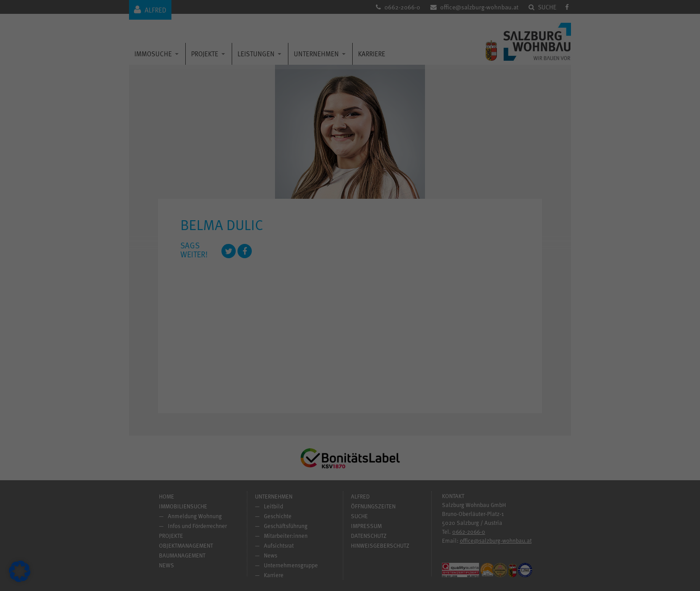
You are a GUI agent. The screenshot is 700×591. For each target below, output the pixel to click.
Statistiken (381, 227)
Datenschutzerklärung (215, 305)
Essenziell (380, 180)
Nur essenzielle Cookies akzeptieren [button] (350, 378)
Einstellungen (219, 314)
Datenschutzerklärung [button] (353, 426)
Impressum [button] (390, 426)
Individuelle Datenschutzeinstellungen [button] (350, 404)
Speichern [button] (436, 352)
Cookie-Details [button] (313, 426)
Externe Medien (387, 275)
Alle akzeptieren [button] (265, 352)
